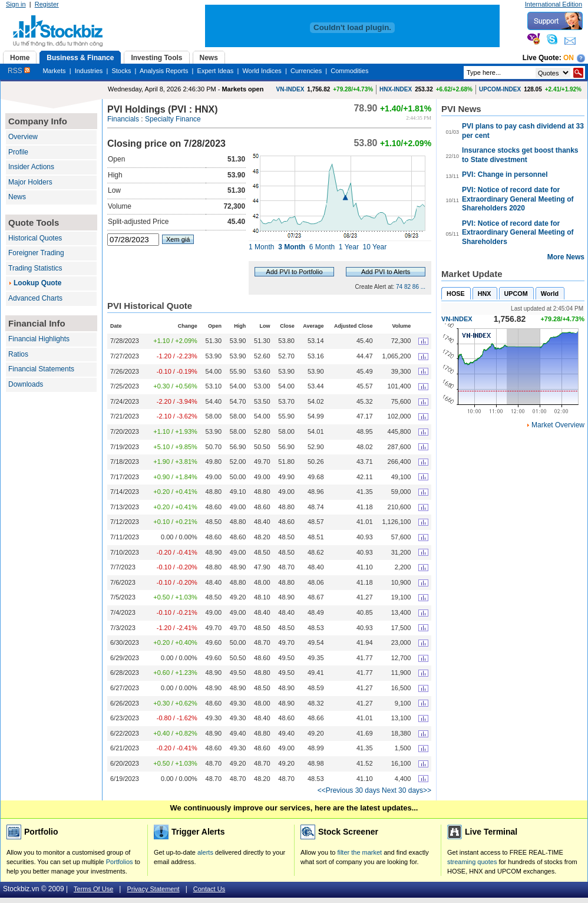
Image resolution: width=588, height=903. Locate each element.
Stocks (121, 71)
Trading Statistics (35, 268)
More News (566, 257)
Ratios (18, 354)
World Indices (262, 71)
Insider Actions (31, 167)
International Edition (554, 4)
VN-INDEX (290, 89)
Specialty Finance (173, 119)
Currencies (306, 71)
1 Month (261, 247)
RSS (19, 71)
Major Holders (30, 182)
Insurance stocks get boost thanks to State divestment (520, 155)
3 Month (292, 247)
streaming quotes (472, 862)
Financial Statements (41, 369)
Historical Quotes (35, 238)
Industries (89, 71)
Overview (23, 137)
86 (416, 287)
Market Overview (558, 425)
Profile (18, 152)
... (423, 287)
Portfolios (120, 862)
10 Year (375, 247)
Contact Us (209, 889)
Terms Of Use (93, 889)
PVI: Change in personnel (505, 174)
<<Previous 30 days (349, 790)
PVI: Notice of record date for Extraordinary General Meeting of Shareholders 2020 (518, 199)
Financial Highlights (39, 339)
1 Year (349, 247)
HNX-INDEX (396, 89)
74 (399, 287)
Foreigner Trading (36, 253)
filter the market (359, 852)
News (17, 197)
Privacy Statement (153, 889)
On (569, 58)
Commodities (349, 71)
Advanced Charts (35, 298)
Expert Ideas (216, 71)
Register (47, 4)
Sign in (16, 4)
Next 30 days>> (407, 790)
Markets (54, 71)
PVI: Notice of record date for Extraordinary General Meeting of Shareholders (518, 233)
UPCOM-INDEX (500, 89)
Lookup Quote (37, 283)
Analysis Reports (164, 71)
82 (407, 287)
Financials (123, 119)
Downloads (26, 384)
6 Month (322, 247)
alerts (205, 852)
